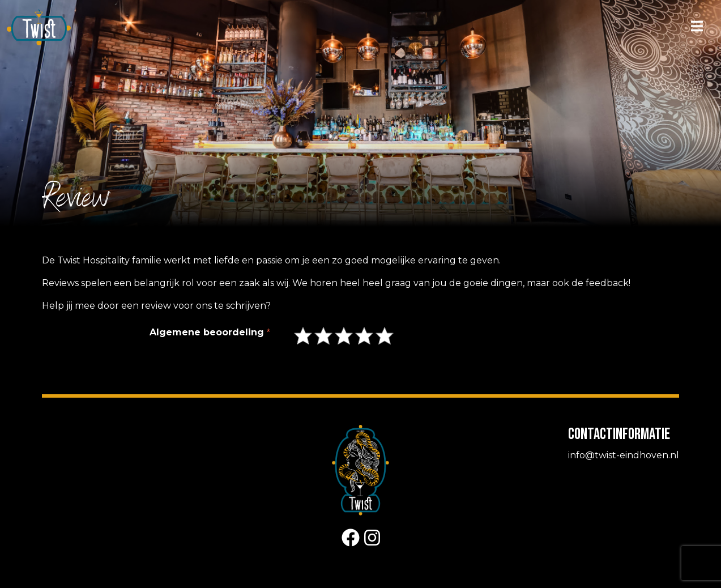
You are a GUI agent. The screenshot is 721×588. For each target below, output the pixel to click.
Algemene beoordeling (207, 332)
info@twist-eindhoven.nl (624, 455)
